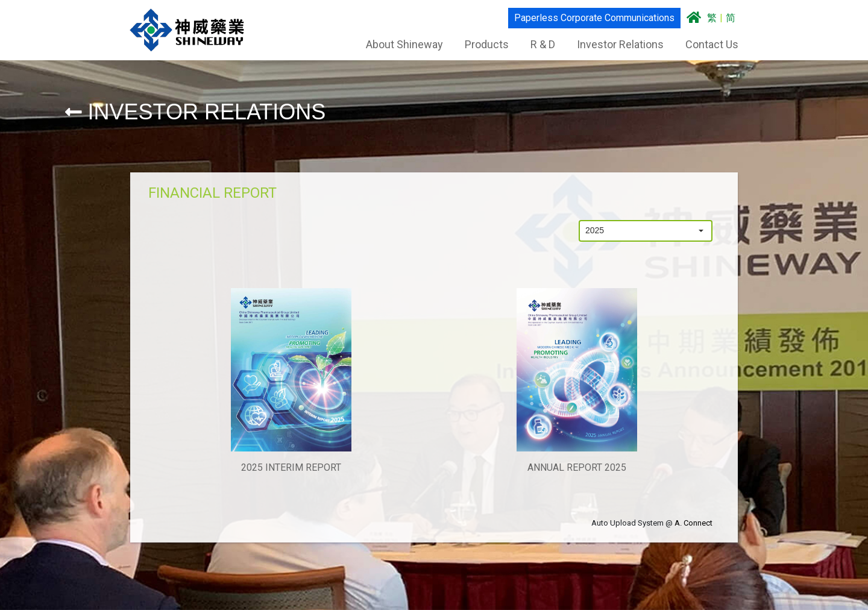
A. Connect (693, 523)
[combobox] (635, 231)
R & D (542, 44)
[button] (701, 231)
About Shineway (404, 44)
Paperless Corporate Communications (594, 18)
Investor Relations (620, 44)
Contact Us (711, 44)
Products (486, 44)
